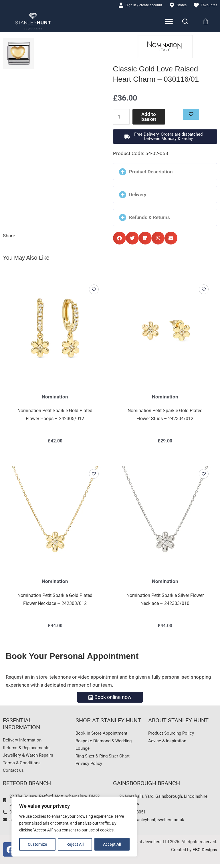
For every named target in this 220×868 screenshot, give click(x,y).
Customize (37, 844)
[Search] (185, 22)
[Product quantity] (122, 117)
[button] (165, 137)
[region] (74, 827)
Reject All (75, 844)
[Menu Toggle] (169, 22)
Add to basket (149, 117)
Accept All (112, 844)
